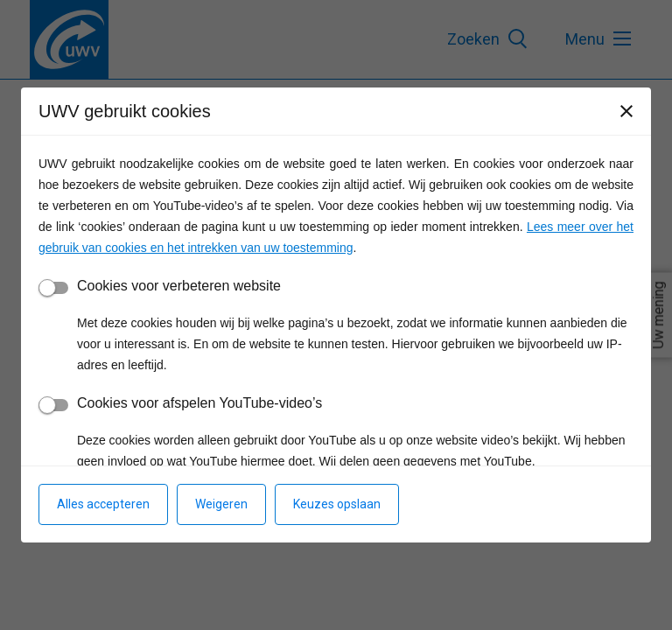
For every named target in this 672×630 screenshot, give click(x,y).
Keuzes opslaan (337, 504)
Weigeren (221, 504)
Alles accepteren (103, 504)
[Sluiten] (626, 111)
